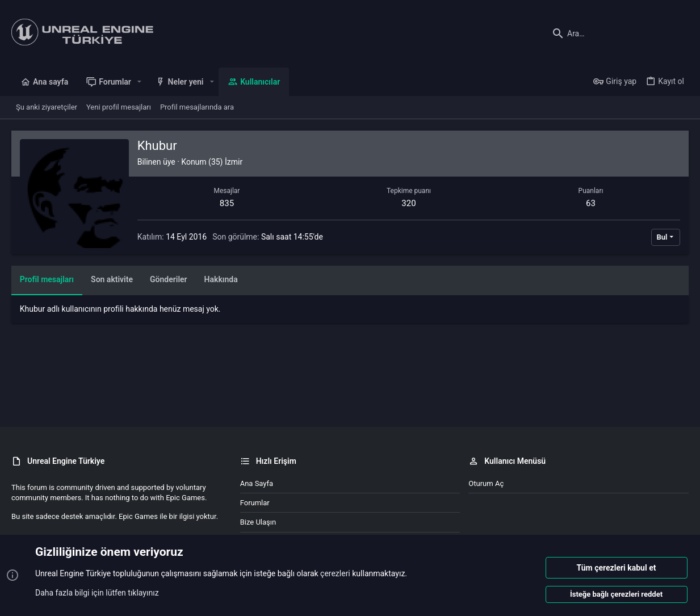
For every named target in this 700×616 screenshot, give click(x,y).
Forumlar (255, 503)
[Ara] (618, 33)
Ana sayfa (257, 483)
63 (591, 203)
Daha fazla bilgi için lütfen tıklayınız (97, 593)
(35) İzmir (225, 162)
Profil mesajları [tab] (47, 279)
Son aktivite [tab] (112, 279)
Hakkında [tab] (221, 279)
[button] (139, 82)
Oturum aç (486, 483)
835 (227, 203)
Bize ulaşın (258, 522)
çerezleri (335, 574)
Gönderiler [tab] (169, 279)
